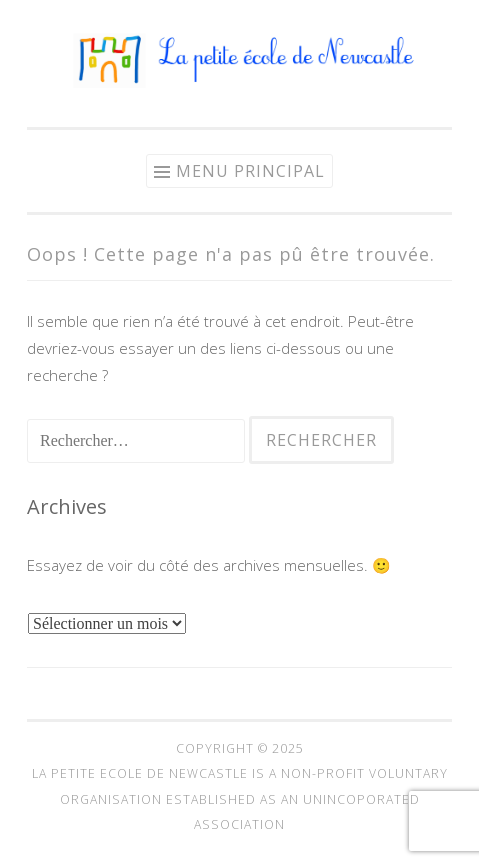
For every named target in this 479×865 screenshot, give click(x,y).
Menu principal (250, 171)
